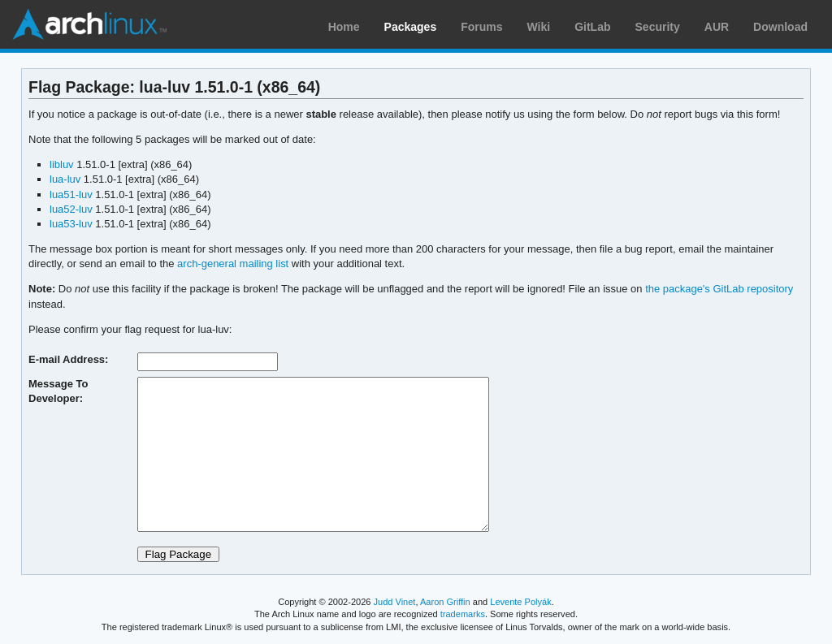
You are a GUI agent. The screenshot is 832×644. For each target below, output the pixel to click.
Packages (411, 27)
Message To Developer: (58, 391)
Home (344, 27)
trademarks (463, 614)
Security (658, 27)
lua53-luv (71, 224)
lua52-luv (71, 209)
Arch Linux (89, 24)
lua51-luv (71, 194)
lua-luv (65, 179)
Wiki (539, 27)
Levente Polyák (520, 602)
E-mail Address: (68, 359)
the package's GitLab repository (719, 289)
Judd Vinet (395, 602)
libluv (62, 164)
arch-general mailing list (233, 264)
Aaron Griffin (445, 602)
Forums (481, 27)
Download (780, 27)
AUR (717, 27)
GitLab (592, 27)
